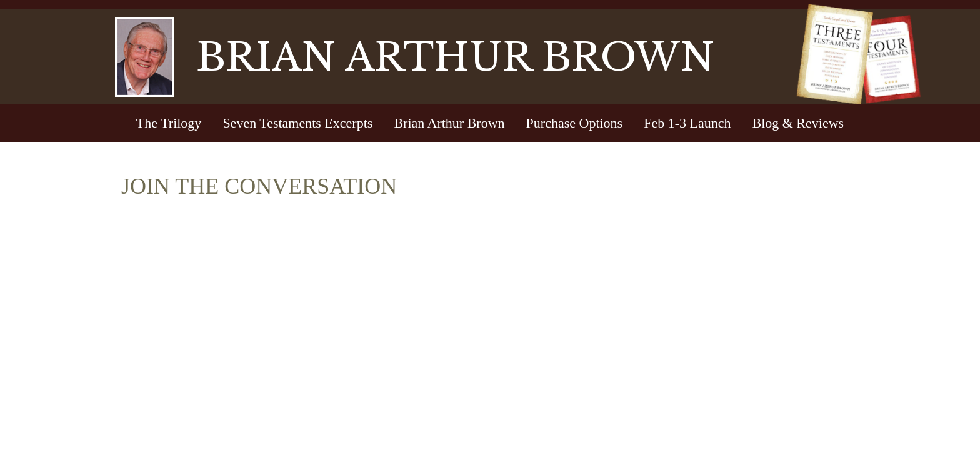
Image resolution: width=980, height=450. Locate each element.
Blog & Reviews (798, 123)
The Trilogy (169, 123)
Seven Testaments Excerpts (297, 123)
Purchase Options (575, 123)
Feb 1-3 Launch (687, 123)
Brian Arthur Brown (449, 123)
